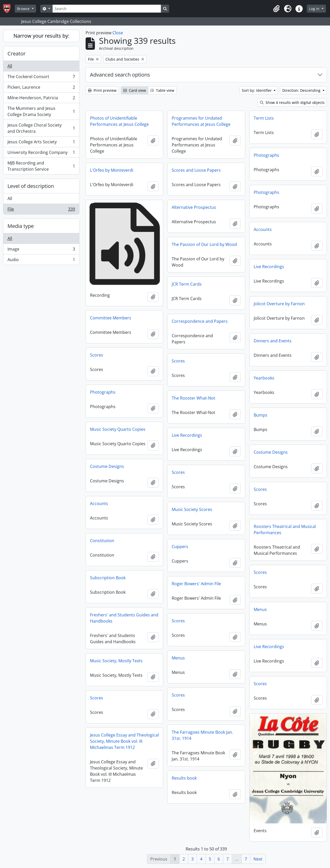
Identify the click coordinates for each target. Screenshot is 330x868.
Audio (41, 261)
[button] (276, 9)
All (10, 66)
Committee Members (111, 318)
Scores (97, 355)
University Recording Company (41, 154)
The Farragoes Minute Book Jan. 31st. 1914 (202, 735)
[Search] (107, 9)
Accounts (263, 229)
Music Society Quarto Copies (118, 429)
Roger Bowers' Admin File (196, 584)
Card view (135, 90)
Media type (21, 226)
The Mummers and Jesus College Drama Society (41, 111)
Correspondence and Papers (200, 321)
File (41, 210)
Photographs (266, 155)
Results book (184, 778)
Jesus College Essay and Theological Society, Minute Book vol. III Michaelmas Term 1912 (124, 741)
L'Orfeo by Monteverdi (112, 170)
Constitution (102, 541)
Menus (260, 609)
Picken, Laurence (41, 88)
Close (118, 33)
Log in (315, 9)
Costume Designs (271, 452)
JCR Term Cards (187, 284)
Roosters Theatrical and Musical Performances (285, 530)
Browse (24, 9)
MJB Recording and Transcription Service (41, 166)
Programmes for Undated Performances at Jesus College (201, 121)
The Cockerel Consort (41, 78)
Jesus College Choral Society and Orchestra (41, 128)
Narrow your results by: (41, 36)
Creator (16, 53)
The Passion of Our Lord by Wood (204, 244)
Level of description (31, 186)
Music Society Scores (192, 509)
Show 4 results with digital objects (292, 102)
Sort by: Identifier (257, 90)
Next (258, 859)
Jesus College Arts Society (41, 143)
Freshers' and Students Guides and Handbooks (124, 618)
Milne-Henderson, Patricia (41, 99)
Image (41, 250)
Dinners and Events (273, 341)
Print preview (102, 90)
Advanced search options (120, 75)
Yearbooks (264, 378)
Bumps (261, 415)
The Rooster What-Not (193, 398)
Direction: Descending (302, 90)
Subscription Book (108, 578)
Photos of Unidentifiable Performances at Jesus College (119, 121)
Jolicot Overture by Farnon (279, 304)
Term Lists (264, 118)
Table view (162, 90)
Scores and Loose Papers (196, 170)
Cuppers (180, 547)
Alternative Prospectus (194, 207)
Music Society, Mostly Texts (116, 661)
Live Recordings (269, 267)
